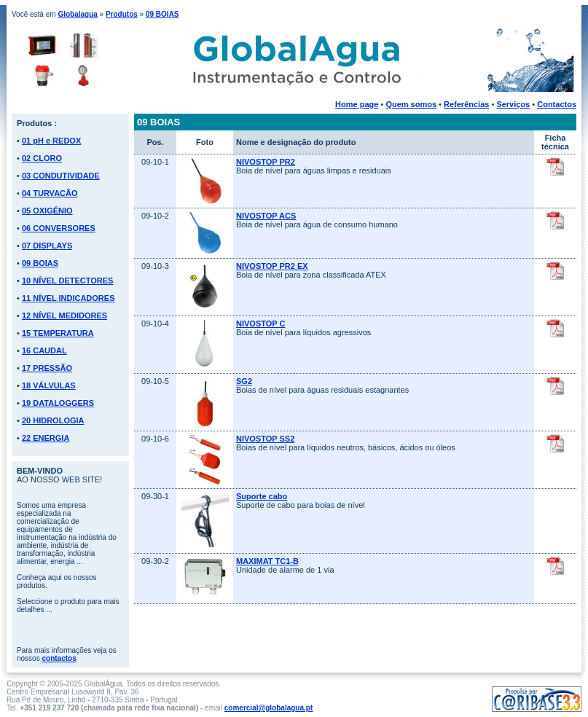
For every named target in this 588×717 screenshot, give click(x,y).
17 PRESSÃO (47, 368)
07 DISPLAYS (47, 246)
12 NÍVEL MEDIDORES (64, 316)
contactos (59, 658)
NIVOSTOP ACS (266, 216)
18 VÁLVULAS (49, 385)
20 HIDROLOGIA (53, 420)
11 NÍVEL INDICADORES (68, 298)
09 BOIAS (162, 14)
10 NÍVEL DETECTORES (68, 281)
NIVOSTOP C (260, 324)
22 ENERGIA (46, 438)
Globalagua (77, 14)
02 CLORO (42, 158)
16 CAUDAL (44, 350)
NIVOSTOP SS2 (265, 439)
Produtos (122, 14)
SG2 (244, 381)
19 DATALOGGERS (58, 403)
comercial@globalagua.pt (268, 708)
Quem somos (411, 104)
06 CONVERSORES (59, 228)
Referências (466, 104)
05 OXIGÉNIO (47, 211)
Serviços (513, 104)
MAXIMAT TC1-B (267, 561)
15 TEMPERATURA (58, 333)
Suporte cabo (262, 496)
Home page (357, 104)
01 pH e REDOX (51, 141)
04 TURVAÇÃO (50, 193)
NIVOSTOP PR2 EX (272, 266)
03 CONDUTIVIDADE (61, 176)
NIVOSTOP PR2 (266, 162)
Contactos (557, 104)
